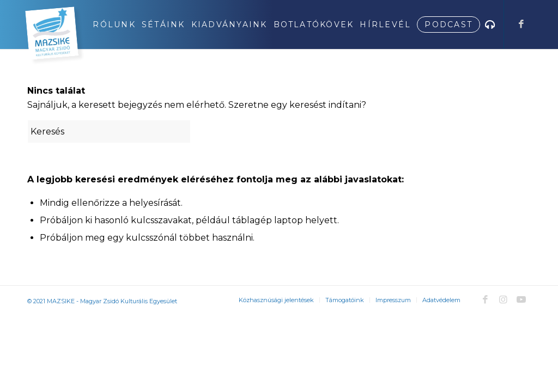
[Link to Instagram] (503, 299)
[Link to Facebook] (521, 24)
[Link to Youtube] (521, 299)
